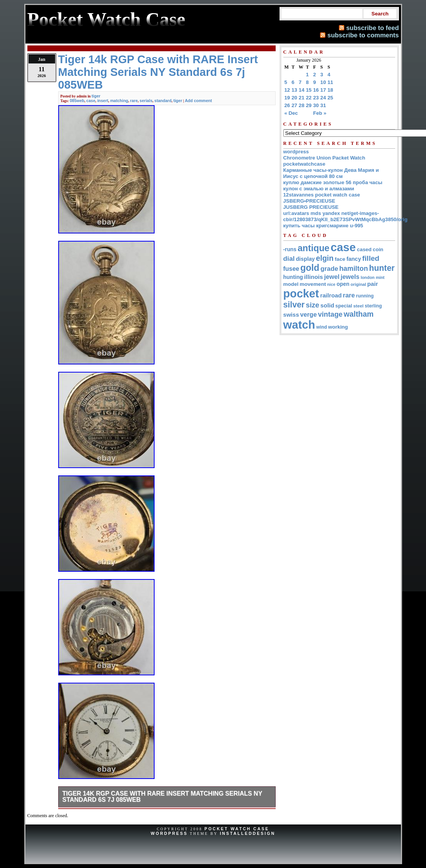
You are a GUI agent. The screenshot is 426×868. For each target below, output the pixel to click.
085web (77, 101)
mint (380, 277)
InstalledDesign (248, 833)
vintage (330, 314)
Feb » (320, 113)
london (367, 277)
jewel (332, 277)
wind (322, 327)
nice (331, 284)
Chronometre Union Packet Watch (324, 158)
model (291, 284)
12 (287, 90)
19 (287, 98)
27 (294, 105)
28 (302, 105)
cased (364, 249)
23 (316, 98)
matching (119, 101)
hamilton (354, 269)
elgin (325, 258)
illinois (314, 277)
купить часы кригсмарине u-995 (323, 226)
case (91, 101)
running (365, 296)
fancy (354, 259)
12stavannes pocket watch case (322, 195)
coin (378, 249)
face (340, 259)
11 (331, 82)
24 (323, 98)
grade (329, 269)
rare (134, 101)
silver (294, 305)
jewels (350, 277)
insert (103, 101)
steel (358, 306)
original (358, 284)
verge (309, 314)
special (344, 306)
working (338, 327)
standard (163, 101)
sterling (373, 306)
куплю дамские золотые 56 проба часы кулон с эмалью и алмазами (333, 186)
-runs (290, 249)
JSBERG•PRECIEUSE (309, 201)
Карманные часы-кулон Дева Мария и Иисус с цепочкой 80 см (331, 173)
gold (310, 268)
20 (294, 98)
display (305, 259)
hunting (293, 277)
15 (309, 90)
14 (302, 90)
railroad (331, 295)
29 (309, 105)
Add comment (198, 101)
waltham (359, 314)
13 (294, 90)
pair (373, 284)
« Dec (291, 113)
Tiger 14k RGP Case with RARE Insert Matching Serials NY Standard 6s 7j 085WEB (162, 797)
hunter (382, 268)
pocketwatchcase (304, 164)
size (312, 305)
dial (289, 259)
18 (331, 90)
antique (314, 248)
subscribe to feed (373, 28)
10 (323, 82)
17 (323, 90)
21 (302, 98)
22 (309, 98)
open (343, 284)
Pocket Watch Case (237, 829)
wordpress (296, 152)
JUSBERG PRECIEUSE (311, 207)
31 (323, 105)
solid (327, 305)
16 (316, 90)
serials (146, 101)
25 (331, 98)
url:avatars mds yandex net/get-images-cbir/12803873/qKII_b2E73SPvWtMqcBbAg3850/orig (346, 216)
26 (287, 105)
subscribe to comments (363, 35)
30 (316, 105)
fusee (291, 269)
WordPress (169, 833)
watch (299, 325)
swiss (291, 315)
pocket (301, 294)
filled (370, 258)
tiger (96, 96)
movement (313, 284)
